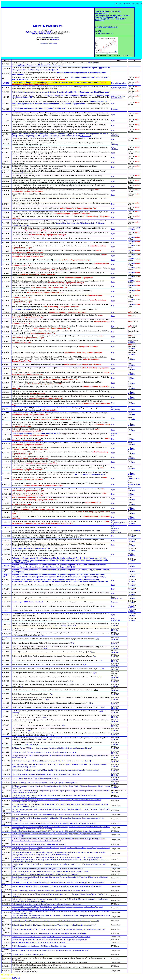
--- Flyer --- (56, 626)
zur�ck (16, 978)
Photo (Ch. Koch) (117, 599)
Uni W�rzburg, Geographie (104, 33)
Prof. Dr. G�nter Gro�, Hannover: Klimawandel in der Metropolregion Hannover (39, 942)
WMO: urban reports (118, 328)
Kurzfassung (115, 136)
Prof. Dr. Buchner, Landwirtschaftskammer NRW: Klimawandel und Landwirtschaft (39, 946)
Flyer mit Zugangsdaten (119, 83)
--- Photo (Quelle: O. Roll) (68, 626)
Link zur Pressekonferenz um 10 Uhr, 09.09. (89, 474)
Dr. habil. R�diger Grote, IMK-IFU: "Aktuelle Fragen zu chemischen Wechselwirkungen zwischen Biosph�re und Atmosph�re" (54, 925)
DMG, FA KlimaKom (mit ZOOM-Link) (118, 97)
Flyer (113, 103)
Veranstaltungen (56, 39)
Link (113, 527)
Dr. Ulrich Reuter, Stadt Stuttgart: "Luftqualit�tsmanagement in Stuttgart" (36, 778)
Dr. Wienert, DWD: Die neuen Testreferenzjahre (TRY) (30, 955)
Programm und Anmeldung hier (22, 173)
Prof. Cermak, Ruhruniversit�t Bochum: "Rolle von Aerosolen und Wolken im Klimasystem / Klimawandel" (47, 904)
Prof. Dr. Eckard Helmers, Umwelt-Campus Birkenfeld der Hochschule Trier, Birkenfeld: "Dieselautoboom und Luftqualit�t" (52, 761)
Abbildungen (34, 745)
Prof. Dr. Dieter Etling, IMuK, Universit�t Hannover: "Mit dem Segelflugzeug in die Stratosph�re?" (45, 783)
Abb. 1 (45, 740)
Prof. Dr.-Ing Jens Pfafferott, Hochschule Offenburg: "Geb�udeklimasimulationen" (39, 844)
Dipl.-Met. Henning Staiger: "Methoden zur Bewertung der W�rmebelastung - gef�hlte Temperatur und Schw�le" (49, 933)
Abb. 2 (52, 740)
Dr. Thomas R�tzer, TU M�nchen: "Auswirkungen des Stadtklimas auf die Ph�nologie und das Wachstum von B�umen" (52, 748)
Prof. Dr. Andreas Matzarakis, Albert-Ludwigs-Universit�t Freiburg (34, 92)
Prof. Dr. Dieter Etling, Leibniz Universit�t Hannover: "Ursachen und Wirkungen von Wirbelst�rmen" (45, 874)
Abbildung (114, 145)
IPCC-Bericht (115, 410)
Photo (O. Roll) (116, 620)
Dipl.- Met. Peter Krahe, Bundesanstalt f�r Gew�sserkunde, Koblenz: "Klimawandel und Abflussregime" (46, 774)
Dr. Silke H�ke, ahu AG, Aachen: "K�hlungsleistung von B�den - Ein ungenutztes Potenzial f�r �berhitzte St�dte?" (51, 937)
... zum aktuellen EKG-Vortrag (48, 43)
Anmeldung (115, 528)
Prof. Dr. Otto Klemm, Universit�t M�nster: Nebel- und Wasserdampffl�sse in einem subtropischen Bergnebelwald (50, 950)
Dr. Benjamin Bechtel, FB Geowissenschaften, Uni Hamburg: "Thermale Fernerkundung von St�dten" (45, 752)
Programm (114, 109)
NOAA (129, 56)
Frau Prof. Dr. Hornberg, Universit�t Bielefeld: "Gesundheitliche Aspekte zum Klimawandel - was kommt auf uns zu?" (50, 891)
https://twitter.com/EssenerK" (50, 38)
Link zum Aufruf (85, 136)
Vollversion (115, 134)
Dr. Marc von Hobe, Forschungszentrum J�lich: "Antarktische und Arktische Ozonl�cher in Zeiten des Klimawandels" (50, 871)
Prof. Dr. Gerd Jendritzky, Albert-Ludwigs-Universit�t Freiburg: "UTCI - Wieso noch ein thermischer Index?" (47, 869)
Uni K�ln (98, 31)
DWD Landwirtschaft (116, 532)
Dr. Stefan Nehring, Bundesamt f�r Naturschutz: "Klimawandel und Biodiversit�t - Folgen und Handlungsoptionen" (50, 940)
